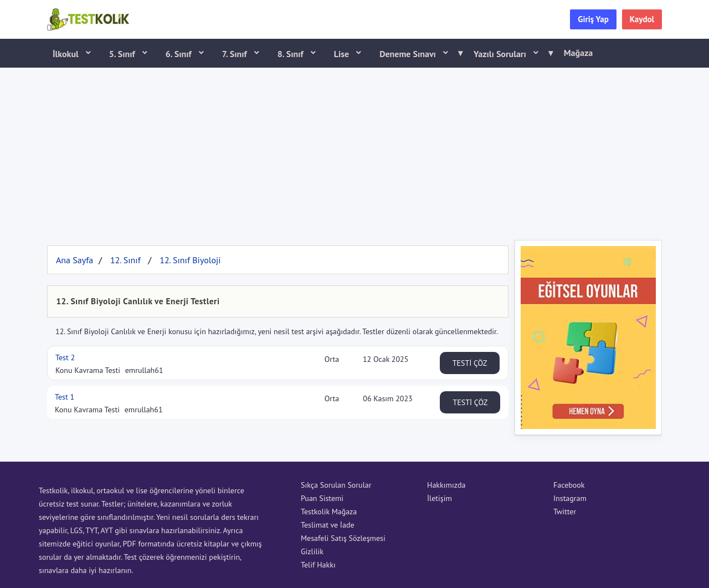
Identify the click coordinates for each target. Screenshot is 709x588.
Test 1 (65, 397)
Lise (343, 54)
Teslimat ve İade (328, 525)
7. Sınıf (236, 54)
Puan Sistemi (322, 498)
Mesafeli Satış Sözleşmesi (343, 538)
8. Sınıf (292, 54)
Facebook (569, 485)
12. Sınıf (125, 260)
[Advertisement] (354, 151)
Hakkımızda (446, 485)
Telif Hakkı (318, 565)
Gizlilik (312, 551)
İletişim (440, 498)
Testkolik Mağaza (329, 512)
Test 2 (65, 357)
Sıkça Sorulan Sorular (336, 485)
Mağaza (579, 53)
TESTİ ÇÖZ (470, 363)
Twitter (565, 512)
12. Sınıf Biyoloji (190, 260)
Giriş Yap (593, 19)
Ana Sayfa (75, 260)
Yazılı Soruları (510, 53)
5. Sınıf (123, 54)
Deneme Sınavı (417, 53)
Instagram (570, 498)
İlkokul (67, 54)
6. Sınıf (180, 54)
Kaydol (642, 19)
